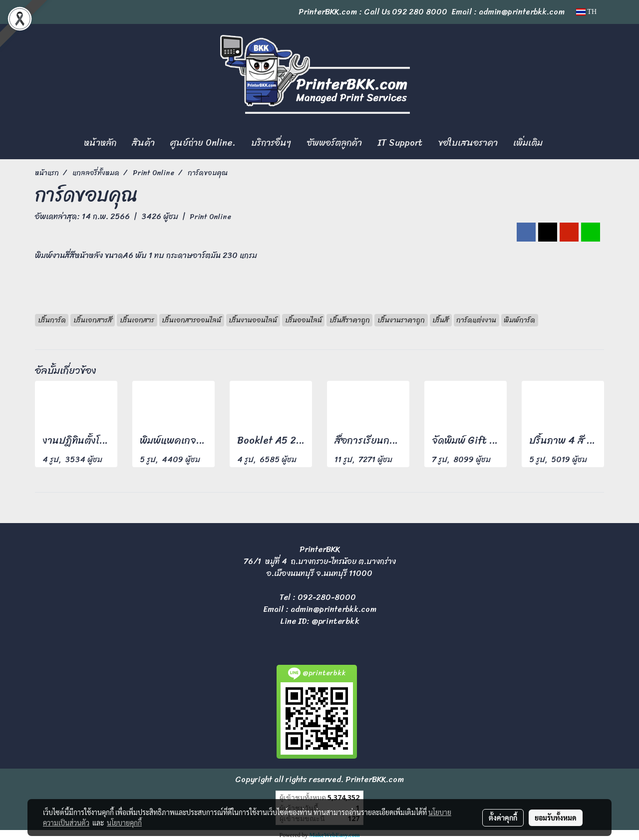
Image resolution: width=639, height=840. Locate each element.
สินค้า (143, 143)
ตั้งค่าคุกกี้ (503, 818)
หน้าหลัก (100, 143)
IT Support (400, 143)
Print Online (210, 217)
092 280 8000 (420, 12)
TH (586, 12)
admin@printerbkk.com (333, 609)
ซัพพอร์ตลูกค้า (334, 143)
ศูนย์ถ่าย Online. (203, 143)
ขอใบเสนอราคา (468, 143)
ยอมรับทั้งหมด (556, 818)
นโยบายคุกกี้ (124, 823)
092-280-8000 (327, 597)
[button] (559, 143)
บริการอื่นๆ (271, 143)
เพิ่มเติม (528, 143)
